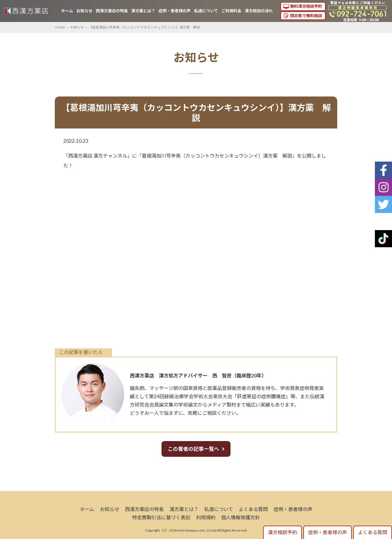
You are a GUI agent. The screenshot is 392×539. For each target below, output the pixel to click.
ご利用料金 (231, 11)
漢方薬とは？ (143, 11)
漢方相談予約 (282, 532)
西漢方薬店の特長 (112, 11)
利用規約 (206, 517)
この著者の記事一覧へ (193, 449)
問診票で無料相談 (306, 16)
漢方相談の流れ (259, 11)
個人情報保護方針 (241, 517)
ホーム (67, 11)
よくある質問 (253, 509)
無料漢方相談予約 (306, 6)
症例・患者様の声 (175, 11)
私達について (206, 11)
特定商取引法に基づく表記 (161, 517)
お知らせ (84, 11)
